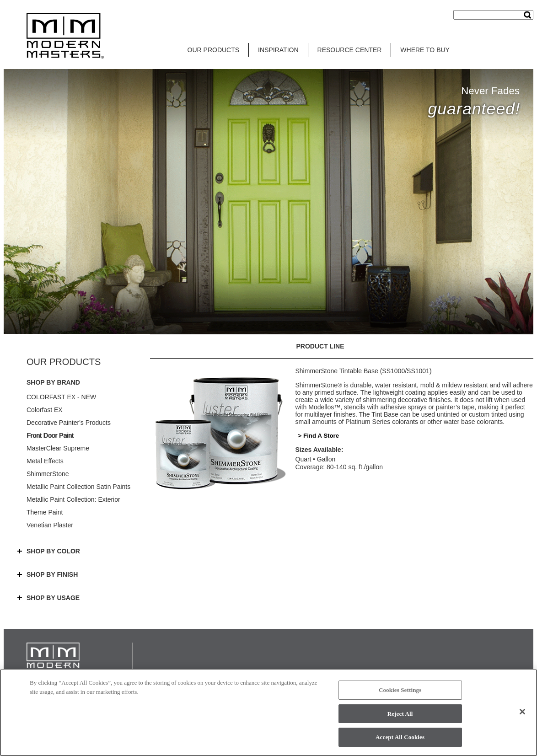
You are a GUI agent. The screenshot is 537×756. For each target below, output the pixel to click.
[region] (268, 713)
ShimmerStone (48, 474)
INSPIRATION (278, 50)
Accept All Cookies (400, 737)
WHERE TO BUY (425, 50)
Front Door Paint (50, 435)
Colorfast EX (45, 410)
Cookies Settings (400, 690)
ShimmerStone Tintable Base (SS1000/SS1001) (364, 371)
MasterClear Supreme (58, 448)
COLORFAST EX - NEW (61, 397)
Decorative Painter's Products (69, 423)
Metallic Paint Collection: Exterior (73, 499)
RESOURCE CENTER (350, 50)
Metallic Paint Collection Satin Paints (78, 487)
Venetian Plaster (50, 525)
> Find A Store (319, 436)
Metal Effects (45, 461)
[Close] (522, 712)
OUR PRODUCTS (214, 50)
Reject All (400, 714)
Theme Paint (45, 512)
